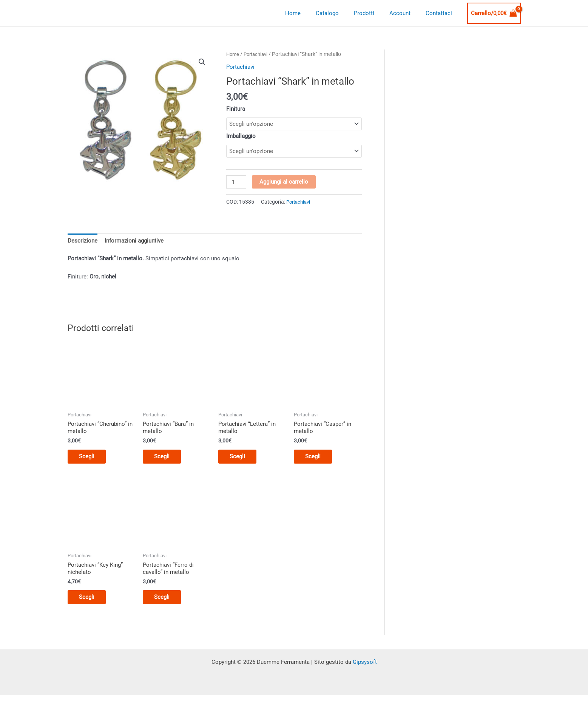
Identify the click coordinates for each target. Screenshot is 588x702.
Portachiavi (258, 54)
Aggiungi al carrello (285, 182)
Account (406, 13)
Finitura (236, 109)
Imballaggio (241, 136)
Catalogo (340, 13)
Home (310, 13)
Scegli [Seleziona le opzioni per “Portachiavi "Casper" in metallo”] (317, 459)
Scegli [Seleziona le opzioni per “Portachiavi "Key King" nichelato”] (90, 601)
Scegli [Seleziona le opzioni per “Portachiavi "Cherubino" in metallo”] (90, 459)
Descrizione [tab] (83, 242)
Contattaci (441, 13)
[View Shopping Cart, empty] (494, 13)
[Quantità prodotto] (236, 183)
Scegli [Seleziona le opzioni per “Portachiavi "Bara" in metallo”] (166, 459)
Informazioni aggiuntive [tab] (134, 242)
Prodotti (373, 13)
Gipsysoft (365, 667)
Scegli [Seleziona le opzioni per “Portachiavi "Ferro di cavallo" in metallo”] (166, 601)
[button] (202, 62)
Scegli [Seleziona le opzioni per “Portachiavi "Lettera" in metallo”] (241, 459)
